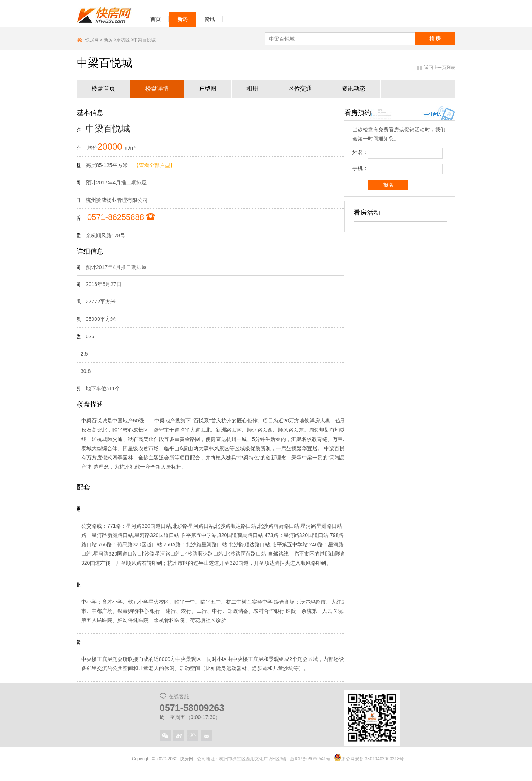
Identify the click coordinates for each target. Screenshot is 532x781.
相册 (252, 89)
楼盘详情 (157, 89)
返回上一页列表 (440, 68)
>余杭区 (122, 40)
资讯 (209, 19)
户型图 (208, 89)
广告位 (400, 262)
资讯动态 (354, 89)
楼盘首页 (103, 89)
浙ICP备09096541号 (311, 759)
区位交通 (300, 89)
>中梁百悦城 (143, 40)
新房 (183, 19)
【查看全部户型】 (154, 165)
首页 (156, 19)
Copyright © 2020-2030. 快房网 (162, 759)
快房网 (92, 40)
